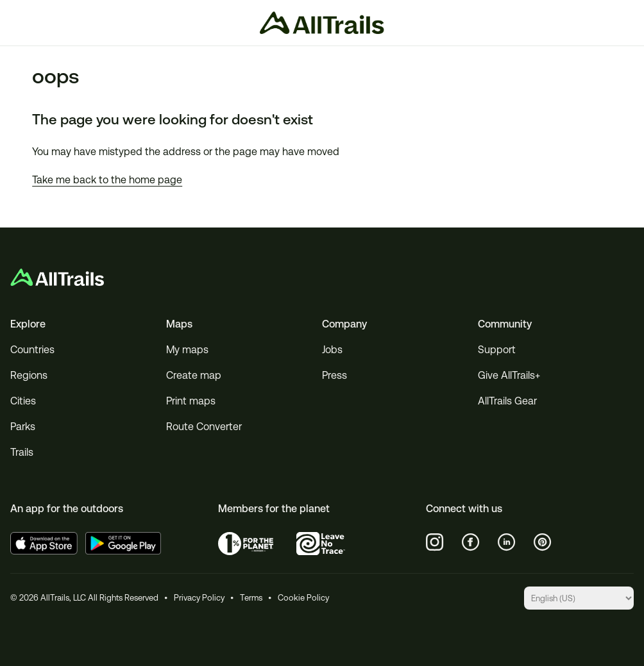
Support (497, 350)
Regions (29, 375)
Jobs (332, 350)
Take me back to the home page (107, 180)
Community (505, 324)
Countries (32, 350)
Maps (179, 324)
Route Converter (204, 427)
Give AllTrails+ (509, 375)
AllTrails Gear (507, 401)
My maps (187, 350)
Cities (23, 401)
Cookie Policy (303, 598)
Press (335, 375)
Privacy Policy (199, 598)
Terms (251, 598)
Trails (22, 452)
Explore (28, 324)
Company (344, 324)
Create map (194, 375)
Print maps (191, 401)
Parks (23, 427)
